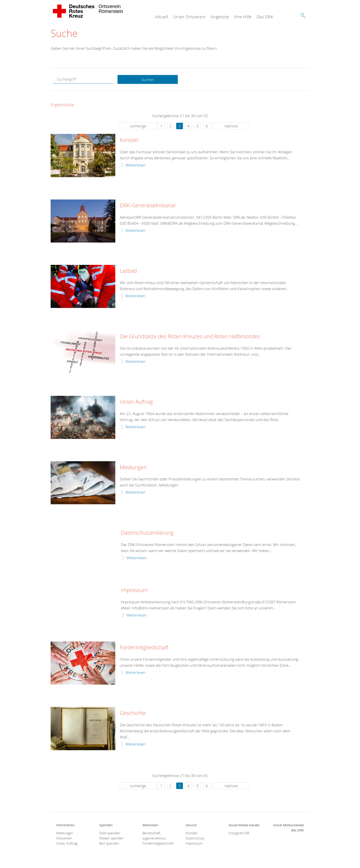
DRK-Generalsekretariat (148, 206)
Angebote (220, 17)
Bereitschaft (151, 833)
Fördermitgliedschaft (144, 648)
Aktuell (162, 17)
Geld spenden (110, 833)
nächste (231, 126)
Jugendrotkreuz (154, 838)
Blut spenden (109, 844)
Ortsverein (64, 838)
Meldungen (133, 467)
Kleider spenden (111, 838)
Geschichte (133, 713)
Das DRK (265, 17)
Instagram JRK (239, 833)
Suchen (148, 80)
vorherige (138, 126)
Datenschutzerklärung (147, 533)
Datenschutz (195, 838)
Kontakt (129, 140)
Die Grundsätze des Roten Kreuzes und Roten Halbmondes (190, 337)
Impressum (134, 590)
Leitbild (128, 271)
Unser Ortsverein (189, 17)
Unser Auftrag (136, 402)
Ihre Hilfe (243, 17)
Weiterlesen (135, 165)
